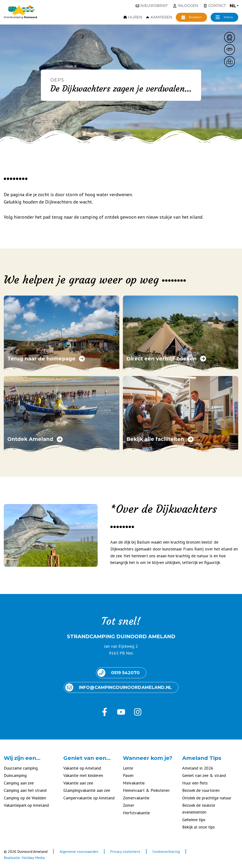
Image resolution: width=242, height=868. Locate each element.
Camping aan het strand (25, 790)
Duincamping (15, 775)
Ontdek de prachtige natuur (207, 798)
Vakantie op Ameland (82, 768)
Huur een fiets (195, 783)
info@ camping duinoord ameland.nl (119, 687)
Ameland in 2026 (198, 768)
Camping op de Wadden (25, 798)
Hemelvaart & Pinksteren (146, 790)
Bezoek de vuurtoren (201, 790)
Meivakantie (134, 783)
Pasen (128, 775)
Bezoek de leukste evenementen (199, 809)
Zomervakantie (136, 798)
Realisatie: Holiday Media (24, 858)
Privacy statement (125, 851)
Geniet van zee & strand (204, 775)
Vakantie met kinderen (83, 775)
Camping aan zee (19, 783)
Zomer (129, 805)
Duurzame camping (21, 768)
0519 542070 (119, 673)
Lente (128, 768)
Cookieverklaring (166, 851)
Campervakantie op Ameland (89, 798)
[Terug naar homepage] (20, 12)
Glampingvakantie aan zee (87, 790)
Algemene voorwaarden (79, 851)
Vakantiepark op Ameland (26, 805)
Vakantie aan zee (78, 783)
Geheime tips (194, 820)
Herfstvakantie (136, 813)
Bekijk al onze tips (199, 827)
